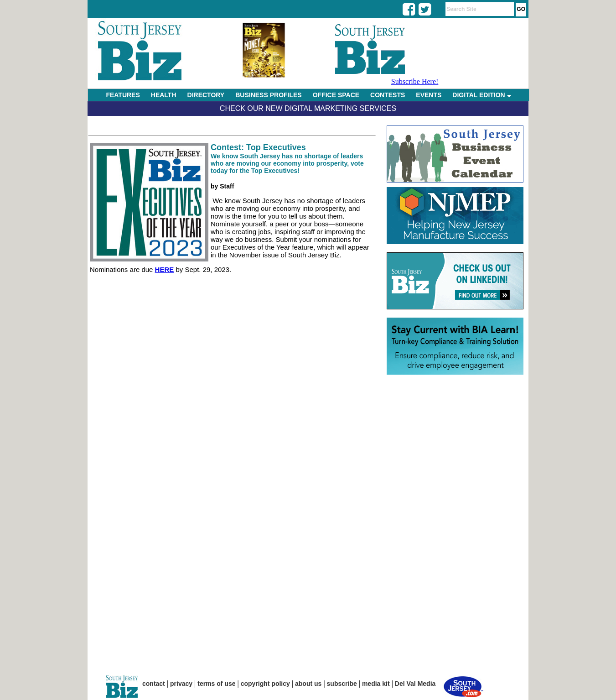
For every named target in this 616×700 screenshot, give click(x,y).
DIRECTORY (206, 95)
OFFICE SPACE (336, 95)
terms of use (216, 684)
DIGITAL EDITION (481, 95)
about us (308, 684)
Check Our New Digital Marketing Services (308, 108)
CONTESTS (388, 95)
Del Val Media (415, 684)
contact (154, 684)
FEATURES (123, 95)
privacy (181, 684)
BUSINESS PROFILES (268, 95)
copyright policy (265, 684)
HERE (165, 269)
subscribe (342, 684)
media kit (376, 684)
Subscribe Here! (415, 81)
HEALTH (164, 95)
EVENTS (429, 95)
